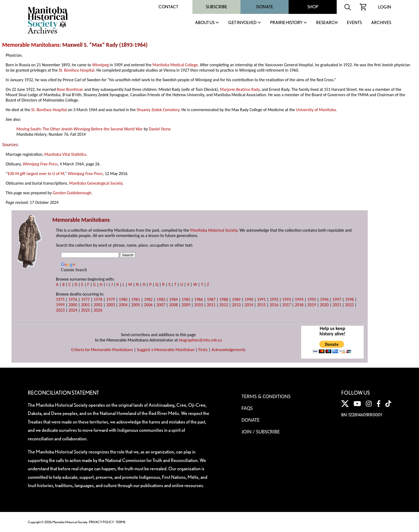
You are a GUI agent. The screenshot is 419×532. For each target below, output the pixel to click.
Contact (168, 7)
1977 (85, 299)
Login (385, 7)
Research (327, 23)
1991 (261, 299)
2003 (111, 305)
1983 (161, 299)
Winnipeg (100, 65)
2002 (98, 305)
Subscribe (216, 7)
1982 (148, 299)
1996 (324, 299)
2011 (211, 305)
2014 (249, 305)
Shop (313, 7)
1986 (199, 299)
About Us (205, 23)
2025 (85, 310)
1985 (186, 299)
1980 (123, 299)
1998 (349, 299)
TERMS (121, 522)
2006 (148, 305)
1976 (73, 299)
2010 (199, 305)
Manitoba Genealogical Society (96, 183)
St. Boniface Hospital (77, 70)
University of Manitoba (316, 110)
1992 (274, 299)
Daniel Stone (160, 129)
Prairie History (286, 23)
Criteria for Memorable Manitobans (102, 350)
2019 (312, 305)
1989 (236, 299)
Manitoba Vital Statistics (65, 154)
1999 (60, 305)
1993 (286, 299)
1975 (60, 299)
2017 (286, 305)
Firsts (203, 350)
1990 (249, 299)
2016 (274, 305)
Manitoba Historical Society (214, 230)
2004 (123, 305)
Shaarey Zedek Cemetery (158, 110)
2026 (98, 310)
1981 (136, 299)
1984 (173, 299)
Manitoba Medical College (175, 65)
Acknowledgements (228, 350)
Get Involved (242, 23)
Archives (381, 23)
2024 (73, 310)
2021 (337, 305)
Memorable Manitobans (31, 45)
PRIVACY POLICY (102, 522)
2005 (136, 305)
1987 (211, 299)
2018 (299, 305)
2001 (85, 305)
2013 (236, 305)
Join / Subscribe (261, 432)
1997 (337, 299)
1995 (312, 299)
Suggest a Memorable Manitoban (166, 350)
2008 (173, 305)
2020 (324, 305)
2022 (349, 305)
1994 (299, 299)
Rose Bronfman (70, 89)
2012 (224, 305)
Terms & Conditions (266, 396)
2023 (60, 310)
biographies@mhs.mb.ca (200, 340)
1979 (111, 299)
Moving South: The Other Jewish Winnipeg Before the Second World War (79, 129)
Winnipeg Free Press (40, 164)
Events (354, 23)
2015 (261, 305)
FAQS (247, 408)
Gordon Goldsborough (72, 193)
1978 (98, 299)
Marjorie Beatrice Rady (240, 89)
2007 (161, 305)
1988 (224, 299)
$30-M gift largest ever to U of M (36, 174)
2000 (73, 305)
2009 (186, 305)
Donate (265, 7)
